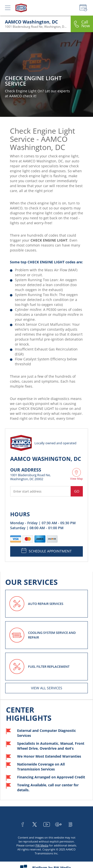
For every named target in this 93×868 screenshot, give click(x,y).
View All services (47, 688)
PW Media (42, 845)
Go (77, 491)
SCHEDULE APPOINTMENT (46, 551)
